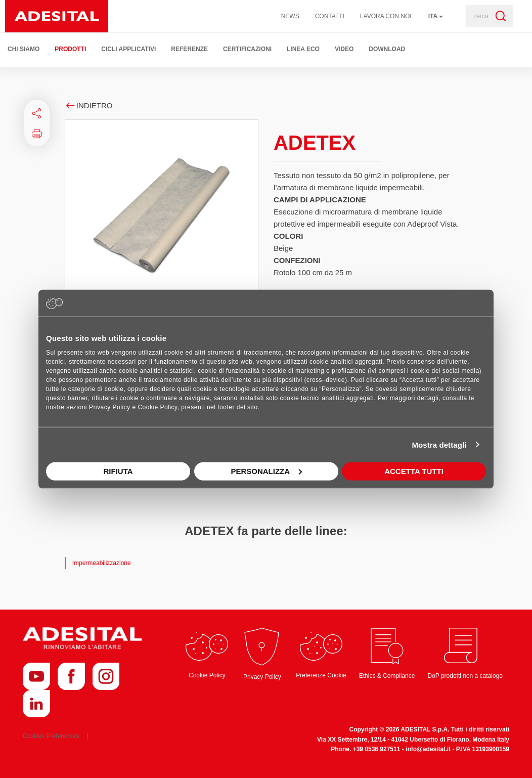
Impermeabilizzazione (102, 563)
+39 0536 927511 (377, 749)
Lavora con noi (386, 16)
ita (436, 16)
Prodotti (70, 49)
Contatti (330, 16)
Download (387, 49)
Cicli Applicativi (128, 49)
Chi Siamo (24, 49)
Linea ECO (303, 49)
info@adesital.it (428, 749)
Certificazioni (247, 49)
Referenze (189, 49)
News (290, 16)
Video (344, 49)
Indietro (89, 105)
